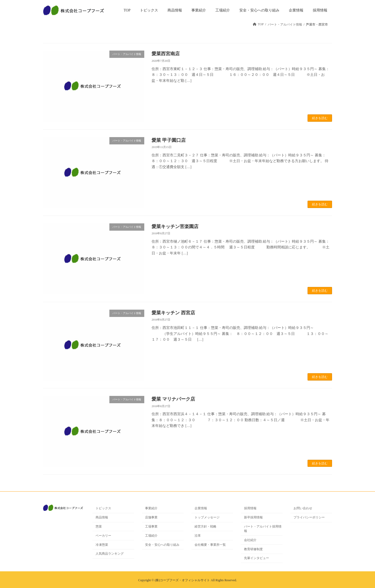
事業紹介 (151, 509)
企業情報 (201, 509)
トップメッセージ (207, 517)
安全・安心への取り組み (162, 545)
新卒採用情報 (253, 517)
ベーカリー (103, 536)
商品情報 (102, 517)
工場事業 (151, 526)
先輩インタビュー (257, 558)
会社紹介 (250, 540)
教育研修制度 (253, 549)
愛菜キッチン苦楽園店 (175, 226)
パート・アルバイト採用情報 (263, 529)
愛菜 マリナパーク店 (173, 399)
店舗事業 (151, 517)
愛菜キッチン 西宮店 (173, 313)
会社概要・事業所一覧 (210, 545)
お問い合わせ (303, 509)
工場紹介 (151, 536)
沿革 (198, 536)
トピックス (103, 509)
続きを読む (320, 118)
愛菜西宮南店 (166, 54)
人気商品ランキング (110, 554)
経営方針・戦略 (205, 526)
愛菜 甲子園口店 (169, 140)
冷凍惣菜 (102, 545)
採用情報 (250, 509)
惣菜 (99, 526)
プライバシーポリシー (309, 517)
